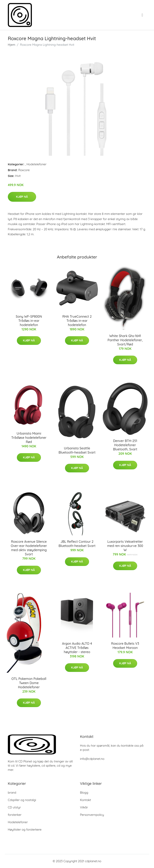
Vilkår (84, 807)
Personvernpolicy (92, 815)
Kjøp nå (22, 197)
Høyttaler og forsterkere (25, 830)
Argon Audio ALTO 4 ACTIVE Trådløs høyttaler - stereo (77, 648)
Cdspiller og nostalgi (22, 800)
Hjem (12, 45)
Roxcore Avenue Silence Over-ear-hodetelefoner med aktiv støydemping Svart (29, 548)
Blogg (84, 793)
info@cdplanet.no (92, 759)
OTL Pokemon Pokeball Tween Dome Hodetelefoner (29, 683)
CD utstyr (14, 807)
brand (12, 793)
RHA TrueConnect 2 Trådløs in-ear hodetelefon (77, 321)
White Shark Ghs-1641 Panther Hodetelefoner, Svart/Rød (125, 340)
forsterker (15, 815)
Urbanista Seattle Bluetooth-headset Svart (77, 450)
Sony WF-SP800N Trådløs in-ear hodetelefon (29, 321)
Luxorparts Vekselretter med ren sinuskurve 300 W (125, 546)
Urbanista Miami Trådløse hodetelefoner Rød (29, 438)
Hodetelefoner (36, 164)
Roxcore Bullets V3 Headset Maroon (125, 646)
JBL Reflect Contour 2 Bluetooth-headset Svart (77, 544)
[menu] (143, 15)
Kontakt (86, 800)
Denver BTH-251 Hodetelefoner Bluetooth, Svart (125, 445)
